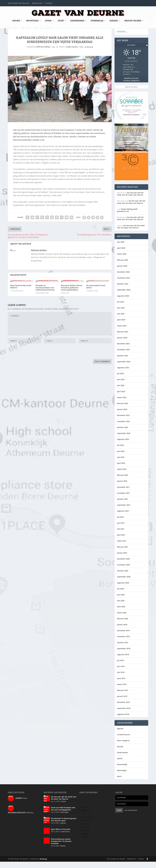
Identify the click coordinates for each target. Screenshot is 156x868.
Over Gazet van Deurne (18, 3)
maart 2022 (122, 475)
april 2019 (121, 685)
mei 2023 (121, 392)
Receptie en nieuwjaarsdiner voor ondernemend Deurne (45, 315)
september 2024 (124, 296)
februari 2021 (123, 553)
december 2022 (123, 422)
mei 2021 (121, 535)
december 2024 (123, 278)
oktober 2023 (123, 362)
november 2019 (123, 643)
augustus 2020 (123, 589)
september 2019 (124, 655)
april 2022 (121, 469)
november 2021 (123, 499)
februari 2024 (123, 338)
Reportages (32, 23)
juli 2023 (120, 380)
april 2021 (121, 541)
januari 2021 (122, 559)
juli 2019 (120, 667)
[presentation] (26, 379)
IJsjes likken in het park (61, 835)
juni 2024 (121, 314)
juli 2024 (120, 308)
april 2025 (121, 254)
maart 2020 (122, 619)
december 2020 (123, 565)
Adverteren (37, 3)
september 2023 (124, 368)
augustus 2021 (123, 517)
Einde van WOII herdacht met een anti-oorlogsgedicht (63, 815)
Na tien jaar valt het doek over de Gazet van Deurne (130, 200)
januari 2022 (122, 487)
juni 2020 (121, 601)
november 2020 (123, 571)
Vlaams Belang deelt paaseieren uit (127, 216)
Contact (49, 3)
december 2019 (123, 637)
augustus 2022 (123, 446)
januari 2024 (122, 344)
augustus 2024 (123, 302)
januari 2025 (122, 272)
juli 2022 (120, 451)
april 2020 (121, 613)
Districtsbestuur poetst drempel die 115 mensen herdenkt (61, 848)
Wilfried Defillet (43, 53)
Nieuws (16, 23)
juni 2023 (121, 386)
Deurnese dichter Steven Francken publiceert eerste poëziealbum (72, 315)
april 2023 (121, 398)
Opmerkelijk (97, 23)
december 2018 (123, 709)
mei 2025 (121, 248)
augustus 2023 (123, 374)
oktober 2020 (123, 577)
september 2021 (124, 511)
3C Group (43, 865)
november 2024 (123, 284)
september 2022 (124, 440)
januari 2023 (122, 416)
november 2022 (123, 428)
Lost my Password (131, 817)
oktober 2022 (123, 434)
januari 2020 (122, 631)
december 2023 (123, 350)
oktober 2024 (123, 290)
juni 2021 (121, 529)
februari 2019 (123, 697)
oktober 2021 (123, 505)
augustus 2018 (123, 721)
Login (119, 817)
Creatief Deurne (133, 23)
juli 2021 (120, 523)
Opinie (48, 23)
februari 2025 (123, 266)
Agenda (114, 23)
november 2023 (123, 356)
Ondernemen (77, 23)
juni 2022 (121, 457)
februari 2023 (123, 410)
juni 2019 (121, 673)
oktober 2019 (123, 649)
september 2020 (124, 583)
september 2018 (124, 715)
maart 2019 (122, 691)
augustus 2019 (123, 661)
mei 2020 (121, 607)
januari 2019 (122, 703)
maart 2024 (122, 332)
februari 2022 (123, 481)
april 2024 (121, 326)
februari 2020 (123, 625)
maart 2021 (122, 547)
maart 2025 (122, 260)
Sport (61, 23)
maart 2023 (122, 404)
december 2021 (123, 493)
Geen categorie (123, 747)
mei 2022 (121, 464)
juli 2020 (120, 595)
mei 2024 (121, 320)
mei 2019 (121, 679)
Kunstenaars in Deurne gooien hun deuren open (64, 826)
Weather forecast (131, 86)
